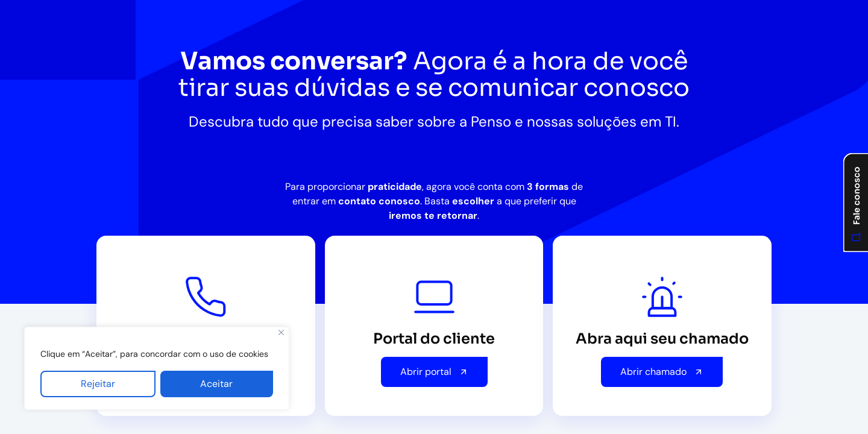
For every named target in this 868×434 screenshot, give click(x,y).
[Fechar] (281, 332)
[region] (157, 368)
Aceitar (216, 384)
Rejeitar (98, 384)
